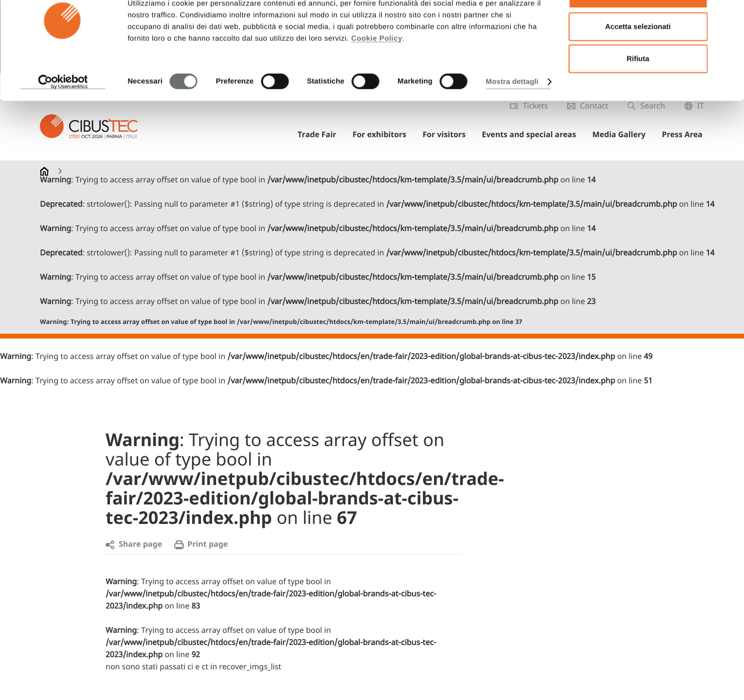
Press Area (684, 135)
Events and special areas (533, 135)
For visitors (449, 135)
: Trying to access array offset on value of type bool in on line (281, 322)
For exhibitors (386, 135)
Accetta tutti (638, 26)
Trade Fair (325, 135)
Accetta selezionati (638, 59)
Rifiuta (638, 91)
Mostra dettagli (512, 114)
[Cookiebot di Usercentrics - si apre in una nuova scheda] (63, 114)
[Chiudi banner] (729, 15)
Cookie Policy (377, 70)
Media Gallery (622, 135)
